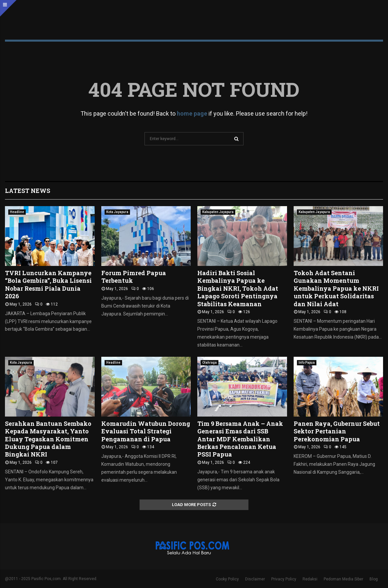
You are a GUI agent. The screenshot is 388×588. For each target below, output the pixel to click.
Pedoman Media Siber (343, 579)
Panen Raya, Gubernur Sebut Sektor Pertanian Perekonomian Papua (337, 431)
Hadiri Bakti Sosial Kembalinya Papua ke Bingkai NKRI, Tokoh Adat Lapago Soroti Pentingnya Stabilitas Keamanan (238, 288)
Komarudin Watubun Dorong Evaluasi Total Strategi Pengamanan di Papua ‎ (146, 431)
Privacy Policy (284, 579)
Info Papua (307, 363)
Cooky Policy (227, 579)
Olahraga (210, 363)
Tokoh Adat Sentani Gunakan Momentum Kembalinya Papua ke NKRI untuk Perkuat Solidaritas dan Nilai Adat (336, 288)
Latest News (28, 191)
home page (192, 113)
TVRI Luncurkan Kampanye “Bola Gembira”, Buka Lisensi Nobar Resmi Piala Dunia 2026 (48, 284)
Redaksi (310, 579)
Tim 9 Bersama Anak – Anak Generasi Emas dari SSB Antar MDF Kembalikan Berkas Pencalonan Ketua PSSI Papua (240, 439)
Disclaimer (255, 579)
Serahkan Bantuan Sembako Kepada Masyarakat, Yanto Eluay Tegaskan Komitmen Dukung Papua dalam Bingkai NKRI (48, 439)
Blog (374, 579)
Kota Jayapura (117, 212)
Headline (17, 212)
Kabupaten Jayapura (218, 212)
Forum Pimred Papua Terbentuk (134, 277)
